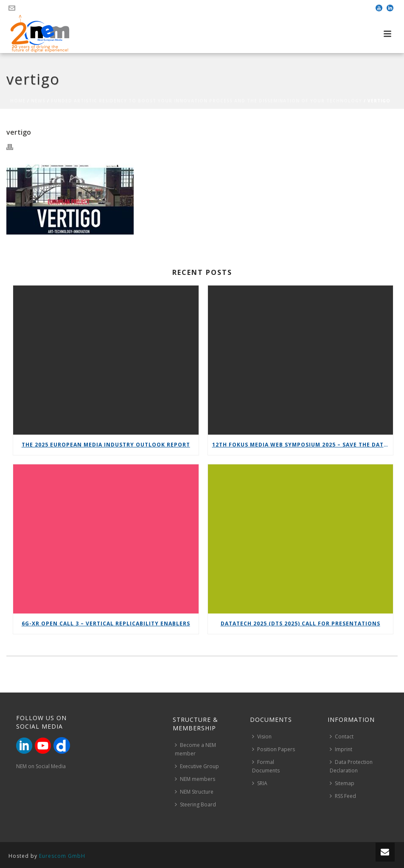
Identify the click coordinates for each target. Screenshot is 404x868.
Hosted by (47, 856)
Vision (262, 737)
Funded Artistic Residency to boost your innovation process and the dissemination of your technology (206, 101)
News (38, 101)
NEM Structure (194, 792)
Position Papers (274, 749)
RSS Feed (343, 796)
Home (18, 101)
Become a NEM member (195, 749)
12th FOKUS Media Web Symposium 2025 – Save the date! (301, 445)
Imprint (341, 749)
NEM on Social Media (41, 766)
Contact (342, 737)
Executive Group (197, 766)
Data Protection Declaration (351, 766)
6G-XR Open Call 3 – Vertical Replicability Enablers (106, 623)
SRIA (260, 783)
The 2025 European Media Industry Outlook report (106, 445)
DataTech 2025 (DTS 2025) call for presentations (300, 623)
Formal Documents (266, 766)
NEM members (195, 779)
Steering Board (195, 804)
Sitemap (342, 783)
